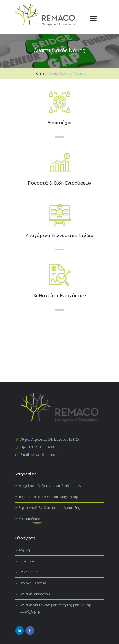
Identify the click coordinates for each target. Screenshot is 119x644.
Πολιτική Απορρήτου (34, 594)
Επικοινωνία (28, 572)
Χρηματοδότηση (31, 519)
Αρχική (24, 550)
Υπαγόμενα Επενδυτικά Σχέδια (60, 235)
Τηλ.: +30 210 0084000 (38, 447)
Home (39, 73)
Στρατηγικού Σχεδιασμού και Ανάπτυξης (49, 508)
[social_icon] (20, 631)
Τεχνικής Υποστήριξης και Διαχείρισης (49, 497)
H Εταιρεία (27, 561)
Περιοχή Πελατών (32, 583)
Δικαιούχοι (60, 123)
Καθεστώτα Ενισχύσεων (60, 296)
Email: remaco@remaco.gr (40, 455)
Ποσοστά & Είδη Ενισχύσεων (60, 183)
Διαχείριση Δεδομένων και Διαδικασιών (50, 486)
